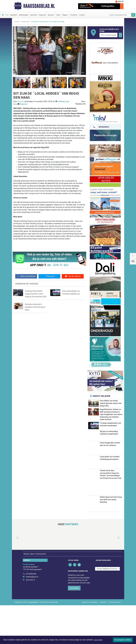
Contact (82, 15)
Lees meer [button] (98, 640)
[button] (14, 83)
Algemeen (14, 15)
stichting (61, 101)
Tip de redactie (73, 276)
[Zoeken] (133, 15)
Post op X (49, 276)
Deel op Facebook (26, 276)
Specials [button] (51, 15)
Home (17, 22)
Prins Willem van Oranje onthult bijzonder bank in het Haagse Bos (111, 403)
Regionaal (42, 15)
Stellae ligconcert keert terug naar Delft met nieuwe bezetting (111, 538)
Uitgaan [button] (65, 15)
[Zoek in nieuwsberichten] (120, 15)
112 (7, 15)
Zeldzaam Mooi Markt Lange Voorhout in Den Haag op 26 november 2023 (36, 294)
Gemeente (34, 15)
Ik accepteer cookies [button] (123, 640)
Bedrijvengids (24, 15)
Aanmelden (74, 627)
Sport (58, 15)
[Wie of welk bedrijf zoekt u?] (109, 35)
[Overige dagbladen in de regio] (107, 608)
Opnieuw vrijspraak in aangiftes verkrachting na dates (35, 307)
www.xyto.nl (30, 619)
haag (15, 104)
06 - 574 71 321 (58, 265)
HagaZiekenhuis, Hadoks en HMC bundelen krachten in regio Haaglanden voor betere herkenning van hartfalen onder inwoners (111, 427)
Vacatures (74, 15)
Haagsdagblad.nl (39, 6)
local (67, 101)
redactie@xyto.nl (32, 616)
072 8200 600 (31, 613)
